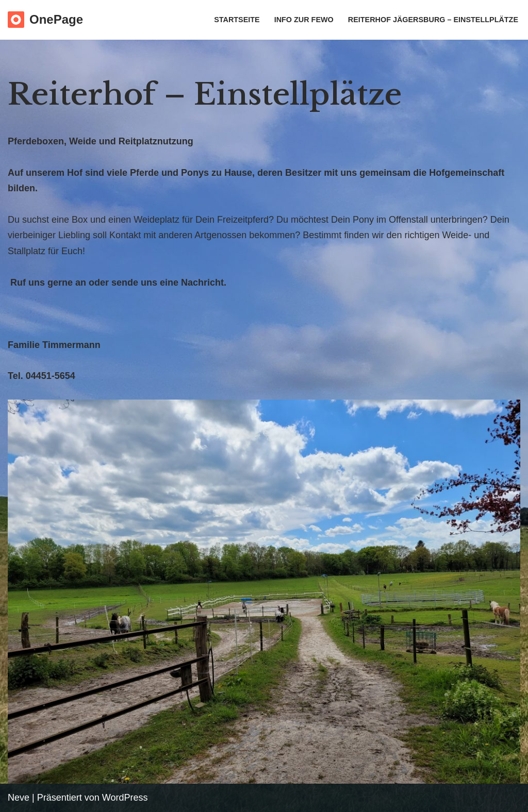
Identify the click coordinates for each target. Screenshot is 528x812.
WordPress (125, 798)
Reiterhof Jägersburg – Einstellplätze (433, 20)
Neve (19, 798)
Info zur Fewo (304, 20)
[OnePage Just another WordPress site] (45, 20)
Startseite (237, 20)
